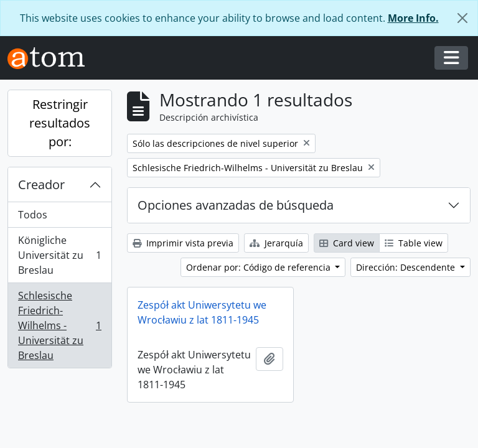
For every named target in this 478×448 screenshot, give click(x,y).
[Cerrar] (462, 18)
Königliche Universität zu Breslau (59, 255)
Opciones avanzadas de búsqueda (236, 205)
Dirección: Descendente (407, 267)
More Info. (413, 18)
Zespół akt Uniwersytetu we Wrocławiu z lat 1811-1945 (202, 312)
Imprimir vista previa (183, 243)
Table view (414, 243)
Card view (347, 243)
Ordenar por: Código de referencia (260, 267)
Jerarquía (276, 243)
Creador (41, 184)
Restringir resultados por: (60, 123)
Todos (33, 215)
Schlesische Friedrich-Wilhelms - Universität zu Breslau (59, 325)
